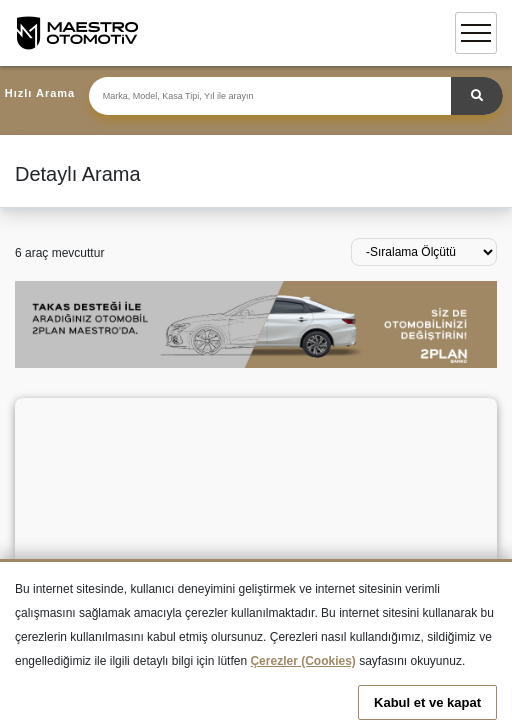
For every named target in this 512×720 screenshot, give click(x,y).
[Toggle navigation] (476, 33)
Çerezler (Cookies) (302, 661)
